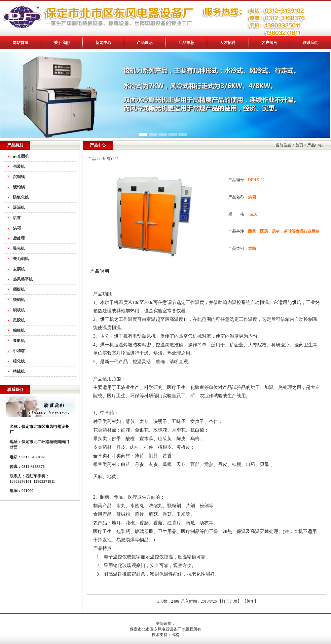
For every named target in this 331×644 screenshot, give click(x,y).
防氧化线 (21, 197)
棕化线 (19, 361)
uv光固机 (21, 156)
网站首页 (20, 43)
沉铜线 (19, 177)
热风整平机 (23, 279)
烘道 (17, 218)
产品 (92, 159)
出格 (175, 635)
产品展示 (145, 43)
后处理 (19, 238)
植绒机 (19, 371)
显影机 (19, 341)
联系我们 (311, 43)
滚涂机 (19, 208)
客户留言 (269, 43)
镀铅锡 (19, 187)
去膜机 (19, 269)
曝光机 (19, 248)
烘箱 (17, 228)
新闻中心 (103, 43)
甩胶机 (19, 320)
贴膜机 (19, 330)
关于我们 (62, 43)
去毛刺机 (21, 259)
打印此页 (230, 601)
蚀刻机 (19, 300)
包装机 (19, 167)
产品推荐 (186, 43)
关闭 (250, 601)
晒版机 (19, 289)
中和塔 (19, 351)
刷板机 (19, 310)
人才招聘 (228, 43)
